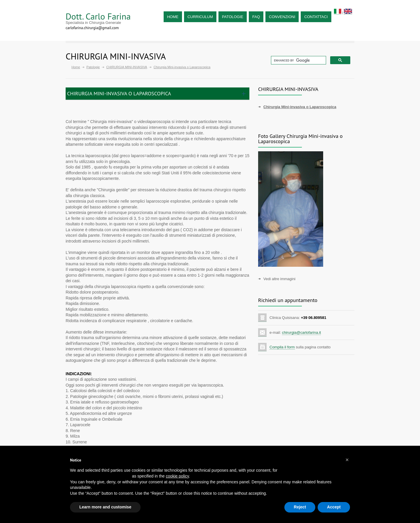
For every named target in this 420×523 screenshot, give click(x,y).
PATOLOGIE (233, 17)
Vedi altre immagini (279, 279)
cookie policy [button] (177, 476)
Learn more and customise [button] (105, 507)
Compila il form (282, 347)
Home (76, 67)
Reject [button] (300, 507)
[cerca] (298, 60)
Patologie (93, 67)
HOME (173, 17)
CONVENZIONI (282, 17)
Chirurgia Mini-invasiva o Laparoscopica (300, 107)
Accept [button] (334, 507)
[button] (347, 460)
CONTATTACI (316, 17)
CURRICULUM (200, 17)
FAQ (256, 17)
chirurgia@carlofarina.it (302, 332)
